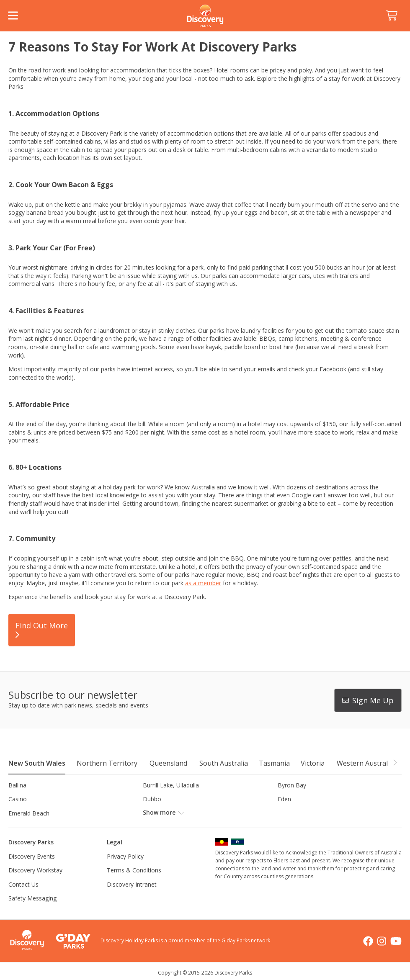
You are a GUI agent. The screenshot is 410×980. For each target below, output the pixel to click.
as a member (203, 583)
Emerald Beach (29, 813)
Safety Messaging (32, 898)
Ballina (17, 785)
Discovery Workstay (35, 870)
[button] (395, 763)
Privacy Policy (125, 856)
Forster (153, 813)
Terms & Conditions (134, 870)
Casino (18, 799)
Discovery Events (32, 856)
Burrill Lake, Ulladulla (171, 785)
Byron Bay (292, 785)
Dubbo (152, 799)
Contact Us (23, 884)
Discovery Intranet (132, 884)
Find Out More (42, 630)
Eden (284, 799)
